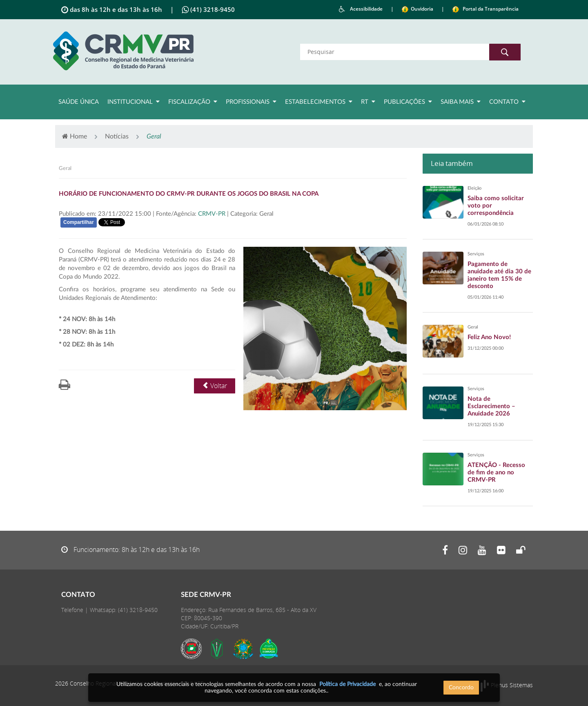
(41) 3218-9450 (138, 610)
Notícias (117, 136)
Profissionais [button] (251, 102)
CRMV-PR (213, 214)
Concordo (461, 688)
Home (75, 136)
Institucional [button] (134, 102)
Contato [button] (507, 102)
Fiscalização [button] (193, 102)
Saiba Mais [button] (461, 102)
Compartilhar (79, 222)
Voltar (215, 386)
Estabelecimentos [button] (319, 102)
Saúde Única (79, 102)
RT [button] (368, 102)
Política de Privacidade (347, 684)
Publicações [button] (408, 102)
